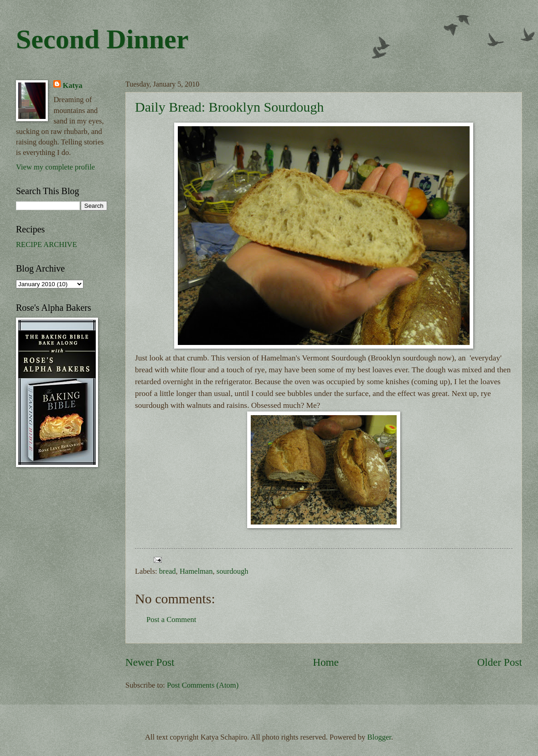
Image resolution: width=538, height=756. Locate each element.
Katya (72, 85)
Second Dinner (102, 39)
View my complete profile (55, 167)
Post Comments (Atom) (203, 685)
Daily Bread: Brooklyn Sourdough (229, 107)
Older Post (500, 662)
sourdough (233, 571)
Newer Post (150, 662)
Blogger (379, 737)
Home (326, 662)
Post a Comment (171, 620)
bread (168, 571)
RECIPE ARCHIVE (47, 244)
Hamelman (196, 571)
